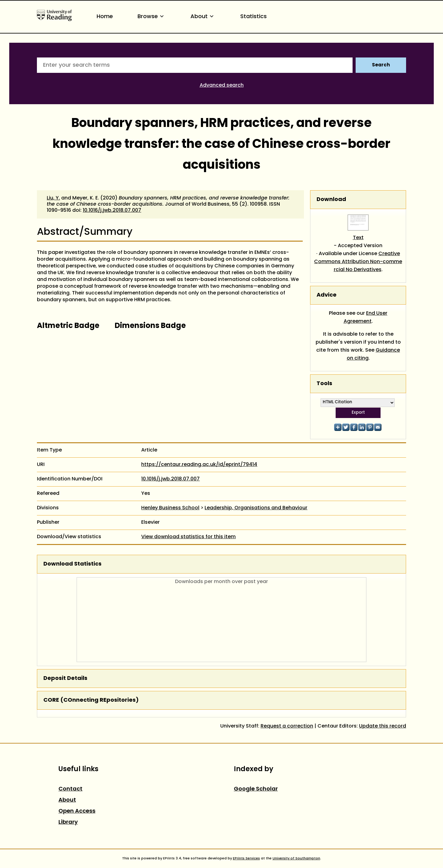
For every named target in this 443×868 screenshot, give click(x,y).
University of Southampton (296, 858)
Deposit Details (65, 679)
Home (105, 17)
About (203, 17)
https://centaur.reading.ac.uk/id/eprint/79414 (199, 465)
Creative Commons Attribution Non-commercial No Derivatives (358, 262)
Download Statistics (72, 564)
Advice (327, 295)
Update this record (383, 726)
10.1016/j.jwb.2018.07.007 (112, 211)
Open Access (77, 811)
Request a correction (287, 726)
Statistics (253, 17)
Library (68, 822)
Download (331, 200)
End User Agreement (366, 318)
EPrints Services (246, 858)
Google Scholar (256, 789)
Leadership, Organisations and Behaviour (256, 508)
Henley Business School (170, 508)
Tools (324, 384)
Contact (70, 789)
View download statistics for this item (188, 537)
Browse (152, 17)
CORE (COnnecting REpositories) (91, 700)
